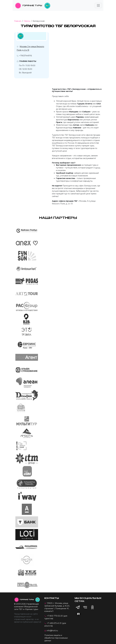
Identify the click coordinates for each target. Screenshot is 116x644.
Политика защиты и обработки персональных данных (56, 638)
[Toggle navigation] (98, 5)
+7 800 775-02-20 (55, 616)
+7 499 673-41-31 (54, 623)
